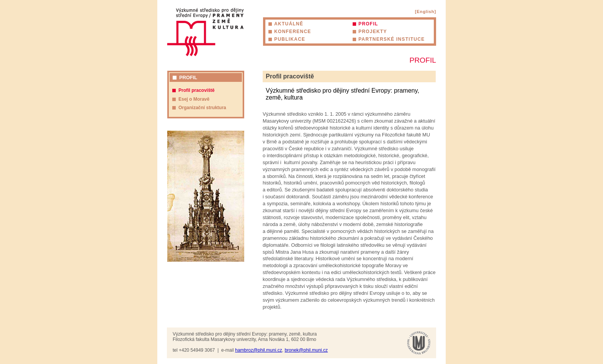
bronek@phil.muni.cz (306, 350)
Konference (293, 32)
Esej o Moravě (194, 99)
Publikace (290, 39)
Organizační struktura (202, 108)
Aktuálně (289, 24)
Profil (368, 24)
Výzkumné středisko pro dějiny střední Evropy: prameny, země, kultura (205, 32)
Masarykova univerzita (419, 343)
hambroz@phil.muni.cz (258, 350)
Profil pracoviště (197, 90)
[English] (426, 12)
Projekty (373, 32)
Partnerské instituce (391, 39)
